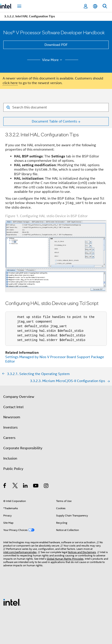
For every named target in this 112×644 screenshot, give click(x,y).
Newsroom (12, 417)
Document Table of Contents (54, 121)
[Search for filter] (56, 107)
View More (53, 60)
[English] (95, 6)
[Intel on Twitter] (15, 486)
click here (10, 83)
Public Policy (13, 469)
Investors (10, 428)
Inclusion (10, 458)
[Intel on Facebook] (5, 486)
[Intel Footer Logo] (12, 602)
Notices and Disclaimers (82, 552)
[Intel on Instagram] (46, 486)
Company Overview (19, 397)
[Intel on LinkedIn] (26, 486)
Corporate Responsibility (23, 448)
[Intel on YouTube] (36, 486)
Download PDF (56, 45)
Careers (9, 438)
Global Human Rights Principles (65, 559)
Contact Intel (13, 407)
